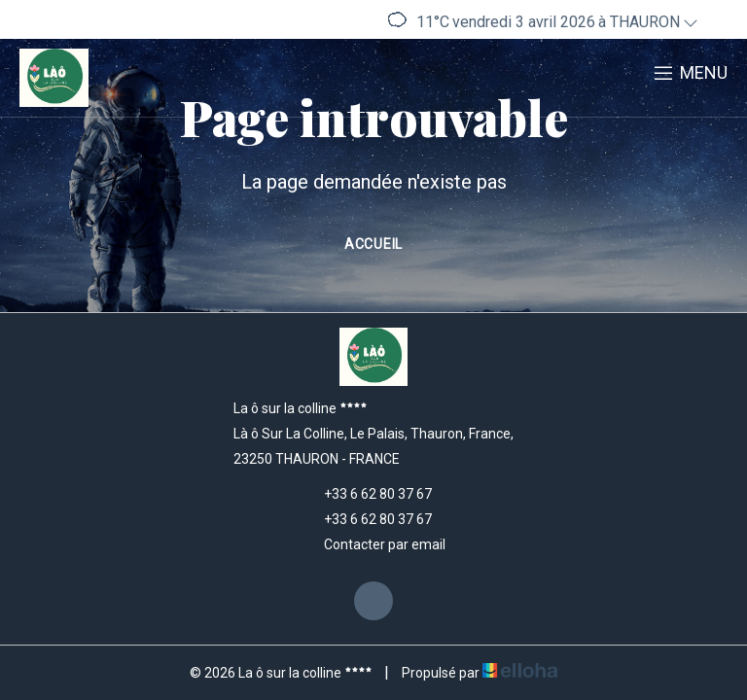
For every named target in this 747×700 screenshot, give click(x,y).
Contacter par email (373, 544)
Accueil (373, 244)
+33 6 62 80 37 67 (367, 494)
